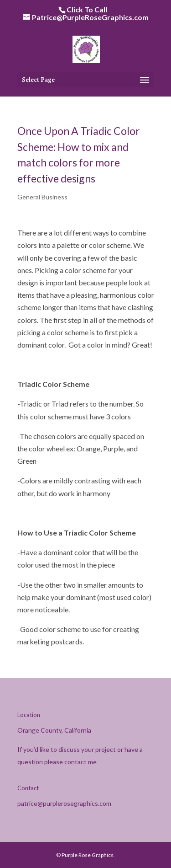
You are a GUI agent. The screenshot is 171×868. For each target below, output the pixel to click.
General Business (42, 197)
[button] (145, 80)
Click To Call (87, 9)
